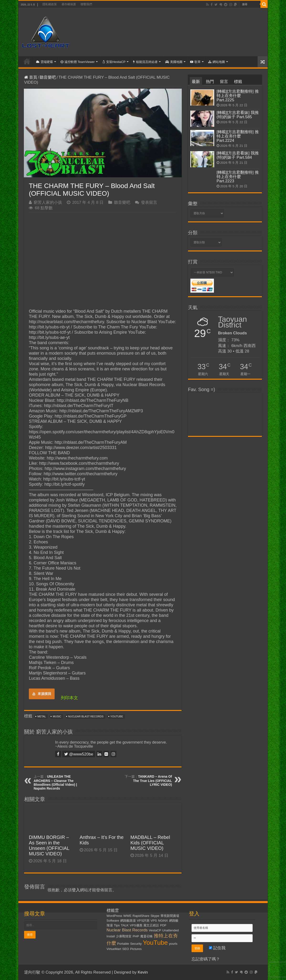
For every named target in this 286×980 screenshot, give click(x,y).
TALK (125, 925)
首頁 (27, 61)
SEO (126, 949)
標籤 (238, 82)
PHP (136, 936)
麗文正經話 (151, 925)
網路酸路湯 (128, 921)
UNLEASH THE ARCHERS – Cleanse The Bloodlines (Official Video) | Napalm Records (55, 782)
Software (113, 921)
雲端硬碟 (44, 62)
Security (136, 944)
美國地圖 (174, 62)
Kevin (143, 972)
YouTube (117, 716)
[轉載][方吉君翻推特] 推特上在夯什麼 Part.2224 (238, 136)
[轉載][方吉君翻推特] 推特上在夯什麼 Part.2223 (238, 177)
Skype (155, 916)
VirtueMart (114, 949)
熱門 (210, 82)
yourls (173, 944)
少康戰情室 (124, 936)
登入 (76, 890)
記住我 (217, 948)
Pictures (136, 949)
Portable (123, 944)
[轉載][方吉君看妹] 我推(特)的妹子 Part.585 (238, 115)
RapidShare (141, 916)
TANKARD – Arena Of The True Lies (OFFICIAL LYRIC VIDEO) (153, 781)
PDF (163, 925)
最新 (196, 82)
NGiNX (163, 921)
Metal (42, 716)
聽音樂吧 (48, 77)
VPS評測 (143, 921)
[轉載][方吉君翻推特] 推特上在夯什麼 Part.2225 (238, 96)
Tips (117, 925)
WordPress (114, 916)
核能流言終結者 (145, 62)
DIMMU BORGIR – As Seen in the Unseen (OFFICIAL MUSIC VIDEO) (49, 845)
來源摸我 (42, 694)
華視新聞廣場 (170, 916)
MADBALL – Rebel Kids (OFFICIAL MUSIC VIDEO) (150, 843)
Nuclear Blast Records (86, 716)
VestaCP (155, 930)
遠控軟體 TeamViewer (78, 62)
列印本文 (69, 698)
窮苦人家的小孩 (48, 202)
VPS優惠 (136, 925)
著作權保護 (69, 4)
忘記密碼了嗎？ (206, 959)
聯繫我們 (86, 4)
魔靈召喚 (146, 936)
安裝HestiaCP (114, 62)
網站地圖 (217, 62)
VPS (154, 921)
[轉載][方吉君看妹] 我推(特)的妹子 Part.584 (238, 155)
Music (57, 716)
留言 (224, 82)
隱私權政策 (50, 4)
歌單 (195, 62)
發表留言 (149, 202)
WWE (127, 916)
